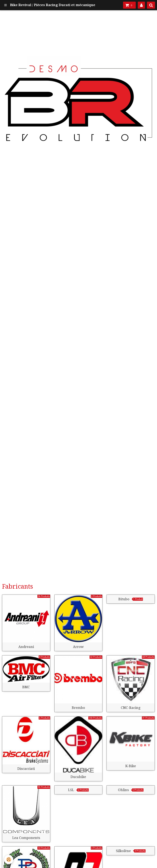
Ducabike (78, 777)
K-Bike (131, 766)
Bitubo (124, 599)
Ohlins (123, 790)
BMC (26, 687)
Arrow (78, 647)
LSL (71, 790)
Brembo (78, 708)
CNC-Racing (131, 708)
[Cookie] (9, 860)
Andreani (26, 647)
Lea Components (26, 838)
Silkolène (123, 851)
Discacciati (26, 769)
